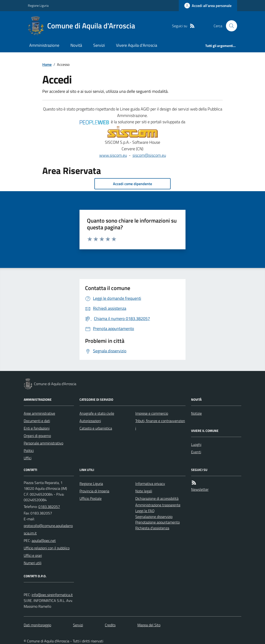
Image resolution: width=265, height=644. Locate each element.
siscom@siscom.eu (149, 155)
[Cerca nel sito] (230, 26)
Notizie (196, 413)
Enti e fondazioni (37, 428)
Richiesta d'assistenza (152, 528)
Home (47, 64)
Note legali (144, 491)
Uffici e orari (33, 555)
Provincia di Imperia (94, 491)
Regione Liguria (38, 5)
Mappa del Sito (149, 625)
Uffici (28, 458)
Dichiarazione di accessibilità (157, 498)
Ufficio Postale (91, 498)
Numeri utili (33, 563)
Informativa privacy (150, 484)
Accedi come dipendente (132, 184)
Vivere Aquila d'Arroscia (137, 45)
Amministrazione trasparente (158, 505)
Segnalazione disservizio (154, 517)
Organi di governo (37, 436)
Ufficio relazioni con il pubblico (47, 548)
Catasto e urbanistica (96, 428)
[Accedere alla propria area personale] (208, 6)
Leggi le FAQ (145, 511)
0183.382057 (49, 507)
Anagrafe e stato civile (97, 413)
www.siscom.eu (113, 155)
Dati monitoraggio (37, 625)
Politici (29, 450)
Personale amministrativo (43, 443)
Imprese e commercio (152, 413)
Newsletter (200, 489)
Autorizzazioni (90, 421)
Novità (76, 45)
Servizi (99, 45)
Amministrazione (44, 45)
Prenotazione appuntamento (157, 522)
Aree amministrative (39, 413)
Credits (110, 625)
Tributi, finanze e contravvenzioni (160, 424)
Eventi (196, 452)
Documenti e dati (37, 421)
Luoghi (196, 444)
